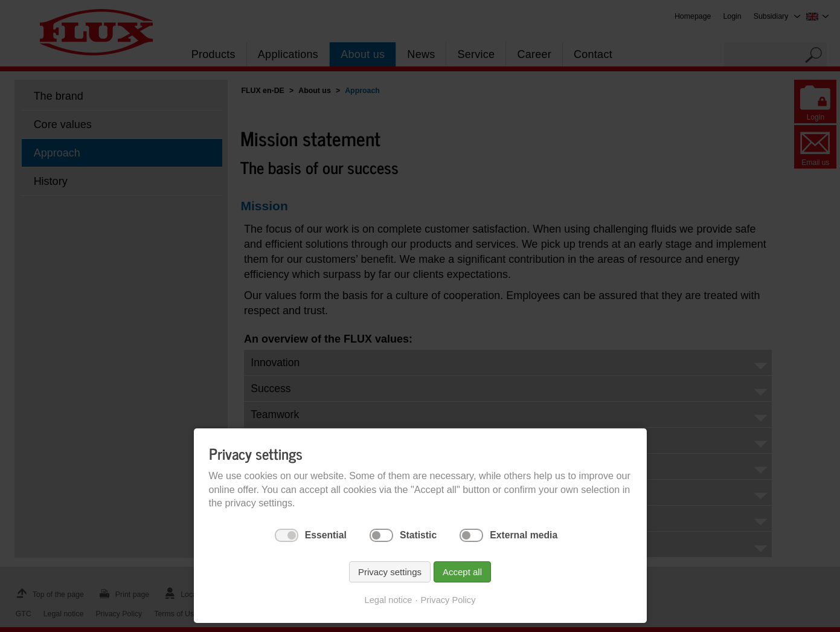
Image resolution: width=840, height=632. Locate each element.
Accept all (462, 572)
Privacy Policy (448, 600)
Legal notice (389, 600)
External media (524, 535)
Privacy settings (390, 572)
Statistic (418, 535)
